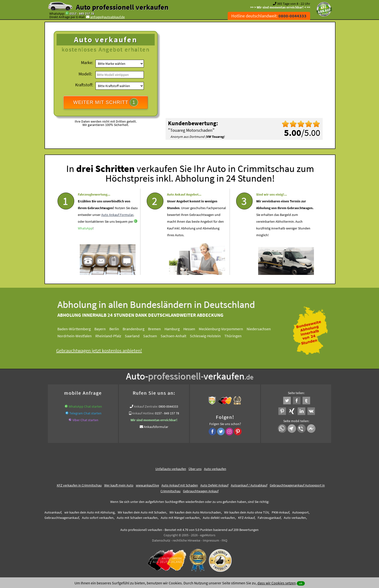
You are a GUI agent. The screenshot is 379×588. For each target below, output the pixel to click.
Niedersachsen (261, 329)
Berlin (117, 329)
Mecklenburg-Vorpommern (223, 329)
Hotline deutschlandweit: (269, 16)
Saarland (135, 336)
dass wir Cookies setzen (277, 583)
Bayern (102, 329)
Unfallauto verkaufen (171, 469)
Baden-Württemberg (76, 329)
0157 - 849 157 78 (82, 14)
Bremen (157, 329)
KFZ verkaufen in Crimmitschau (79, 485)
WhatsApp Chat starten (85, 406)
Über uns (195, 469)
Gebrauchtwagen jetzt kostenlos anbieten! (101, 350)
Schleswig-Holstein (208, 336)
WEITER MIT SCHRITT (106, 102)
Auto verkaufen (215, 469)
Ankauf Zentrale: (146, 406)
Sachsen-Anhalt (176, 336)
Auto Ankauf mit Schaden (180, 485)
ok (301, 583)
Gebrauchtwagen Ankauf (201, 491)
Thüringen (235, 336)
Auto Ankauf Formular (117, 224)
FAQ (224, 540)
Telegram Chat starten (85, 413)
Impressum (211, 540)
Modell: (85, 74)
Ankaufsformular (156, 427)
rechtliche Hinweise (186, 540)
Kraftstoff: (84, 85)
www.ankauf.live (147, 485)
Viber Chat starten (85, 420)
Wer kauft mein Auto (119, 485)
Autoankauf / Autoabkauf (249, 485)
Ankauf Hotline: (143, 413)
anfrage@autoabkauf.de (107, 17)
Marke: (87, 62)
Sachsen (152, 336)
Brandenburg (136, 329)
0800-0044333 (168, 406)
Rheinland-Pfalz (111, 336)
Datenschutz (161, 540)
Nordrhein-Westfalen (77, 336)
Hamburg (174, 329)
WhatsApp (85, 238)
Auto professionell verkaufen (122, 7)
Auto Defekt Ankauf (214, 485)
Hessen (192, 329)
